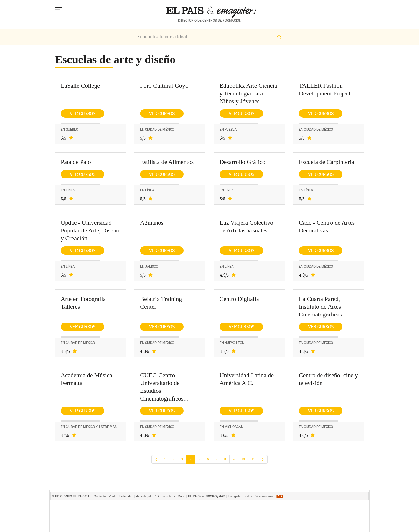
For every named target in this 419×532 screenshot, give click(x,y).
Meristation (294, 525)
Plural (187, 525)
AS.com (294, 508)
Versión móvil (264, 496)
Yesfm (336, 516)
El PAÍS (145, 508)
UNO (183, 516)
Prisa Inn (230, 508)
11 (253, 459)
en (207, 496)
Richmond (142, 525)
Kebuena (315, 516)
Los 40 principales (172, 508)
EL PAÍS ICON (227, 525)
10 (243, 459)
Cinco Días (221, 516)
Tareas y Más (268, 525)
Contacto (100, 496)
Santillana (199, 508)
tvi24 (208, 525)
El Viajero (317, 525)
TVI (256, 508)
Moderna (165, 525)
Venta (113, 496)
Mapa (181, 496)
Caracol (332, 508)
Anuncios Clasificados (335, 525)
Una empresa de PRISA (96, 512)
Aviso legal (144, 496)
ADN (312, 508)
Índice (249, 496)
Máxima (258, 516)
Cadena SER (276, 508)
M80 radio (277, 516)
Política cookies (164, 496)
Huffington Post (153, 516)
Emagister (235, 496)
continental (242, 516)
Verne (247, 525)
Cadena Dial (295, 516)
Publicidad (126, 496)
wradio (199, 516)
